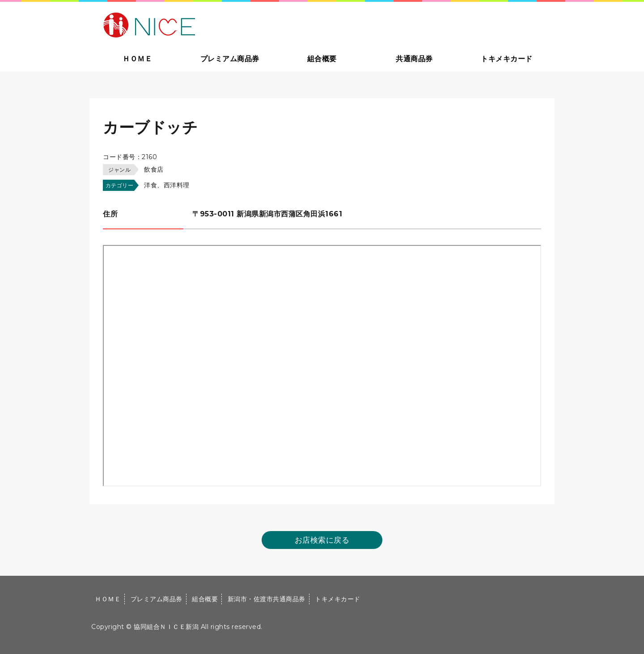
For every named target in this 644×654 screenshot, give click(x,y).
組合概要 (322, 59)
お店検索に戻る (322, 540)
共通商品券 (414, 59)
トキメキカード (507, 59)
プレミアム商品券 (230, 59)
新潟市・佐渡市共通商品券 (267, 599)
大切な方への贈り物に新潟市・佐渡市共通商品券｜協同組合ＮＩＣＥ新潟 (213, 24)
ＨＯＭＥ (137, 59)
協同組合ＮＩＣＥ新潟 (166, 627)
